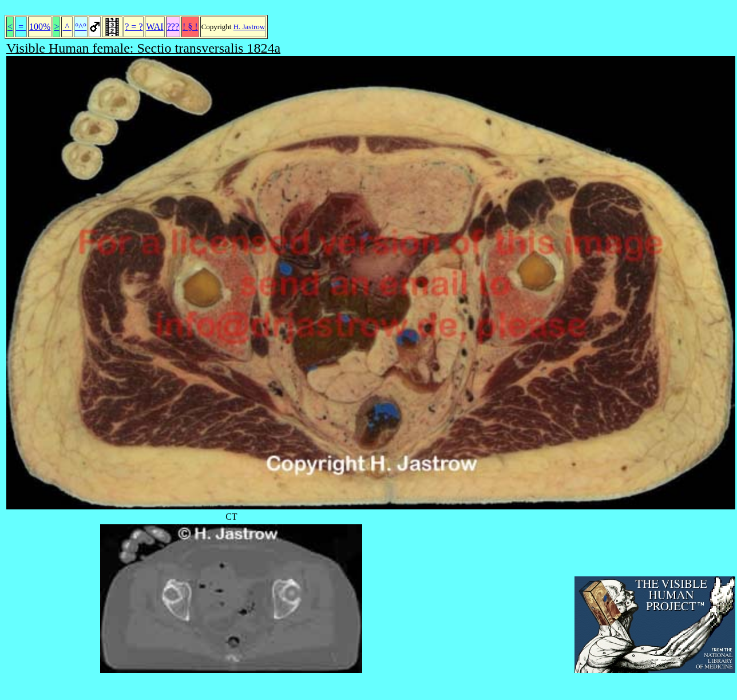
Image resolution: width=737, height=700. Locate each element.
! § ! (190, 27)
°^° (81, 27)
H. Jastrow (249, 27)
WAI (154, 27)
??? (173, 27)
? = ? (134, 27)
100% (40, 27)
